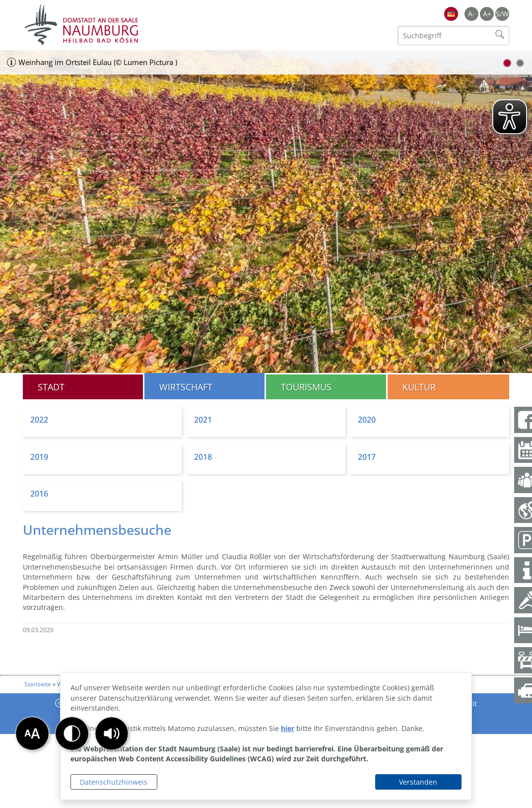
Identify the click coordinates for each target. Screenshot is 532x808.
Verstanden (418, 782)
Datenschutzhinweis (114, 782)
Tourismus (306, 387)
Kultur (419, 387)
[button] (112, 734)
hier (288, 728)
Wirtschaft (186, 387)
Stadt (51, 387)
